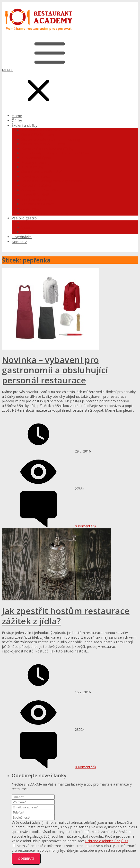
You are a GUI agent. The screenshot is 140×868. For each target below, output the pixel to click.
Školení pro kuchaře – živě (42, 172)
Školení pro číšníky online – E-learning (51, 139)
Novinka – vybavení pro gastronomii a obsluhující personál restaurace (55, 370)
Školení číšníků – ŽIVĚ (38, 135)
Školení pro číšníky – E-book (43, 144)
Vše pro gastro (24, 218)
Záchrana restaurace (38, 204)
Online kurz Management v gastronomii (52, 181)
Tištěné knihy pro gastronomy (45, 213)
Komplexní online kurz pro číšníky (47, 149)
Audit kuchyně (32, 167)
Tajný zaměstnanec (37, 199)
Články (17, 120)
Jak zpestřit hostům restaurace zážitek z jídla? (66, 616)
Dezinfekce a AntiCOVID (40, 232)
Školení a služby (25, 125)
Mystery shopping (35, 162)
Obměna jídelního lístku (40, 190)
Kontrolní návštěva (36, 185)
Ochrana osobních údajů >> (107, 841)
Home (17, 116)
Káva (25, 223)
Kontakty (19, 242)
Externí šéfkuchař (35, 195)
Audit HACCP (31, 209)
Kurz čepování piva (36, 158)
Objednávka (22, 237)
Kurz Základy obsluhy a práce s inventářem (55, 153)
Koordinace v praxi (36, 176)
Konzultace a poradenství (41, 130)
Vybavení (28, 227)
